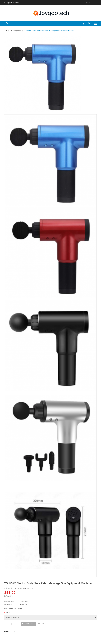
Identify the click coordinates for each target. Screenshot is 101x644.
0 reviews (18, 588)
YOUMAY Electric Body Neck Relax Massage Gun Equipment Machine (49, 31)
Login (8, 3)
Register (16, 3)
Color (8, 613)
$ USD (89, 3)
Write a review (28, 588)
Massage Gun (16, 31)
